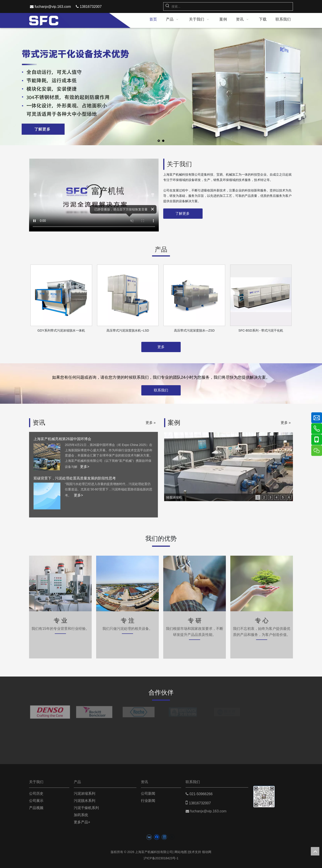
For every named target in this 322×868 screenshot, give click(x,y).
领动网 (207, 852)
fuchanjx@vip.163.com (53, 7)
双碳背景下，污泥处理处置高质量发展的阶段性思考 (75, 478)
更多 (161, 347)
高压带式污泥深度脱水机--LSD (128, 330)
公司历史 (36, 793)
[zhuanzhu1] (60, 583)
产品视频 (36, 808)
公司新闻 (148, 793)
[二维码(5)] (264, 792)
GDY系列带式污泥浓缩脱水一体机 (61, 330)
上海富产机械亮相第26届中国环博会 (62, 439)
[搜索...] (232, 6)
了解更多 (183, 213)
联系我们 (161, 390)
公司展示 (36, 801)
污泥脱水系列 (85, 801)
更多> (85, 467)
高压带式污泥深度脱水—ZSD (194, 330)
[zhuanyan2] (195, 583)
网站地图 (181, 852)
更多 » (151, 423)
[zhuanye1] (127, 583)
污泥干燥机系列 (86, 808)
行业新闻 (148, 801)
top (315, 851)
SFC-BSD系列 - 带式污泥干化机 (261, 330)
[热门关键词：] (167, 6)
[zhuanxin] (262, 583)
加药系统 (81, 815)
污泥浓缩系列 (85, 793)
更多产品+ (82, 822)
